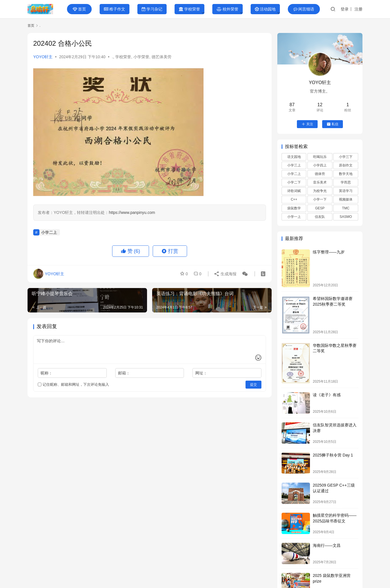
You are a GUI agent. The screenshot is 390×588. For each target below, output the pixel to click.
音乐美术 (320, 182)
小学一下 (320, 199)
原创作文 (346, 165)
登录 (345, 9)
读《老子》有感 (327, 395)
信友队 (320, 217)
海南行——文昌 (327, 545)
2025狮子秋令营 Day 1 (333, 455)
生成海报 (225, 274)
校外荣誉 (227, 9)
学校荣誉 (189, 9)
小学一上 (294, 217)
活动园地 (265, 9)
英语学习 (346, 191)
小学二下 (294, 182)
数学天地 (346, 174)
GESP (320, 208)
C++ (294, 199)
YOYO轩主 (43, 57)
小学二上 (49, 232)
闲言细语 (304, 9)
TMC (346, 208)
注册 (358, 9)
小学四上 (320, 165)
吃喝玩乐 (320, 157)
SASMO (346, 217)
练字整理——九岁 (329, 252)
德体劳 (320, 174)
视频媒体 (346, 199)
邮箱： (124, 373)
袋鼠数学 (294, 208)
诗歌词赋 (294, 191)
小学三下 (346, 157)
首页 (79, 9)
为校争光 (320, 191)
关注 (307, 124)
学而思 (346, 182)
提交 (253, 385)
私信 (333, 124)
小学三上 (294, 165)
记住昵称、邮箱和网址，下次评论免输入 (73, 384)
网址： (201, 373)
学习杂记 (152, 9)
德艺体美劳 (162, 57)
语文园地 (294, 157)
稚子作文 (115, 9)
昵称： (47, 373)
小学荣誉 (141, 57)
